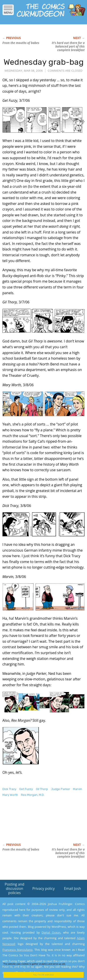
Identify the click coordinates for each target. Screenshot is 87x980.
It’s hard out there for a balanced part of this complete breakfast (68, 46)
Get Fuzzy (26, 789)
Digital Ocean (51, 932)
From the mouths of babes (21, 43)
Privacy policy (43, 888)
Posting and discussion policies (14, 888)
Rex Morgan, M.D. (33, 795)
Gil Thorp (42, 789)
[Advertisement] (38, 825)
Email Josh (72, 888)
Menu (8, 11)
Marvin (78, 789)
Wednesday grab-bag (44, 62)
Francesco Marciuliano (18, 950)
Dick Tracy (9, 789)
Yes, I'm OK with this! (44, 975)
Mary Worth (10, 795)
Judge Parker (61, 789)
